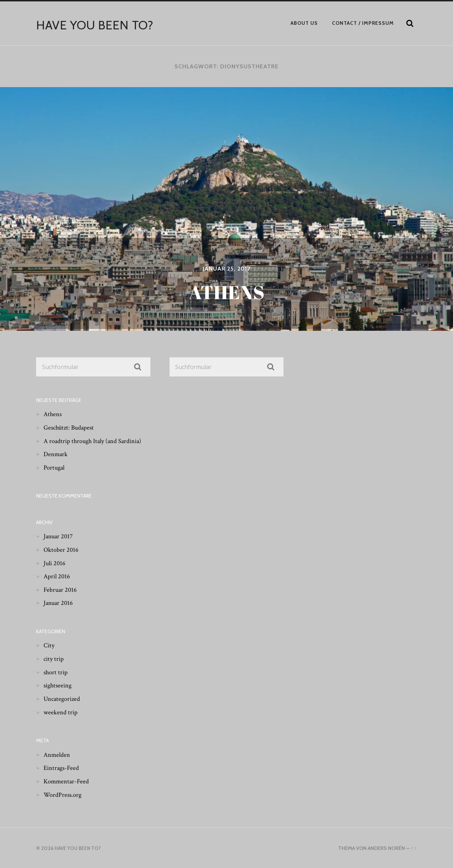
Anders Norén (386, 848)
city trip (55, 659)
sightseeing (59, 685)
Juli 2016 (55, 563)
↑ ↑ (414, 848)
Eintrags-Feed (63, 768)
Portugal (55, 467)
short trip (56, 672)
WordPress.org (64, 794)
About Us (304, 23)
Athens (53, 414)
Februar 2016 (61, 589)
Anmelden (58, 754)
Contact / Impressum (363, 23)
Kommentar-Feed (68, 781)
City (50, 645)
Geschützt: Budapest (71, 427)
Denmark (57, 454)
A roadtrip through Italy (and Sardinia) (97, 441)
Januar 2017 (59, 536)
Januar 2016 (59, 603)
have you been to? (98, 25)
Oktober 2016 (62, 549)
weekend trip (62, 712)
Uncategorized (63, 698)
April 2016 (58, 576)
